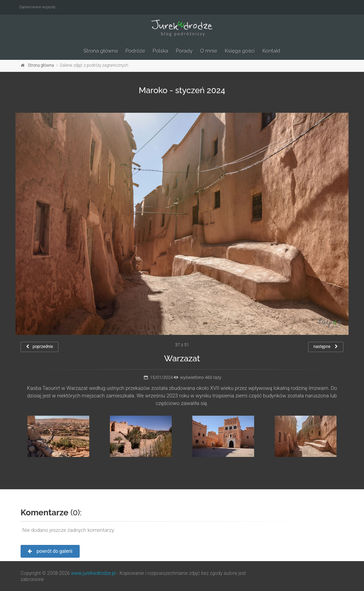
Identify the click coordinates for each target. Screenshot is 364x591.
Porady (184, 51)
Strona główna (101, 51)
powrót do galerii (50, 551)
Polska (161, 51)
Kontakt (271, 51)
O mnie (209, 51)
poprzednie (39, 347)
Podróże (135, 51)
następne (326, 347)
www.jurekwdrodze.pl (93, 573)
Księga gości (240, 51)
